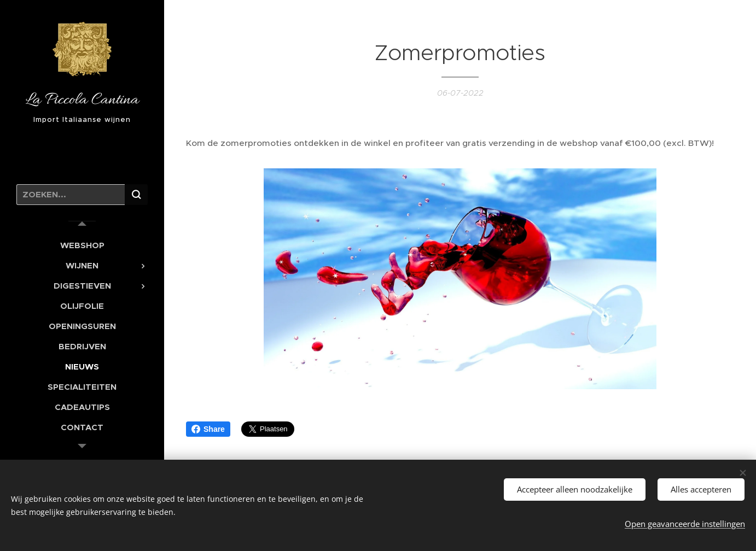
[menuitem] (82, 245)
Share (208, 429)
